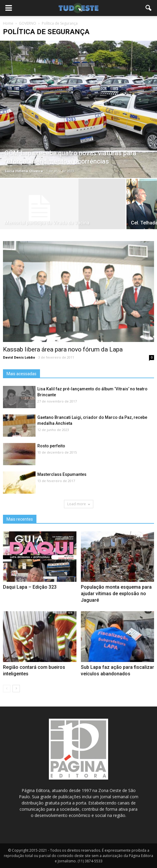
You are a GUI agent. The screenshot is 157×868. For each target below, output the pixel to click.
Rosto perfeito (51, 446)
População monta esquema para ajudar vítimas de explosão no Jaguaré (116, 594)
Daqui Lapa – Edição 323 (30, 587)
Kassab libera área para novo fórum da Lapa (63, 349)
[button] (149, 8)
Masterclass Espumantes (62, 474)
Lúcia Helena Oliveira (24, 171)
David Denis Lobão (19, 357)
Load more (79, 504)
